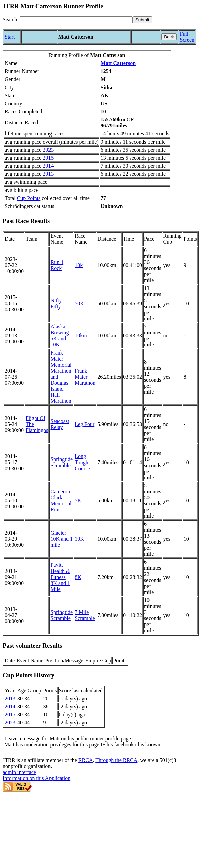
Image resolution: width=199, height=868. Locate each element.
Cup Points (29, 198)
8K (78, 577)
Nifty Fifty (56, 303)
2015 (48, 158)
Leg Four (84, 424)
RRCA (86, 760)
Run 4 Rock (57, 265)
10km (81, 336)
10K (79, 539)
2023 (48, 150)
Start (10, 37)
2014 (48, 166)
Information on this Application (36, 778)
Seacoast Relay (60, 424)
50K (79, 303)
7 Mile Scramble (85, 615)
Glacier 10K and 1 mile (61, 539)
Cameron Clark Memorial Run (61, 501)
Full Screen (187, 37)
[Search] (76, 20)
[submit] (142, 20)
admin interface (19, 772)
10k (79, 265)
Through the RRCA (116, 760)
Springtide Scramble (61, 462)
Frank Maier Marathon (85, 377)
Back (169, 37)
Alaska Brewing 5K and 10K (59, 336)
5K (78, 501)
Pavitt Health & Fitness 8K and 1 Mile (60, 577)
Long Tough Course (82, 462)
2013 (48, 174)
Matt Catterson (118, 63)
